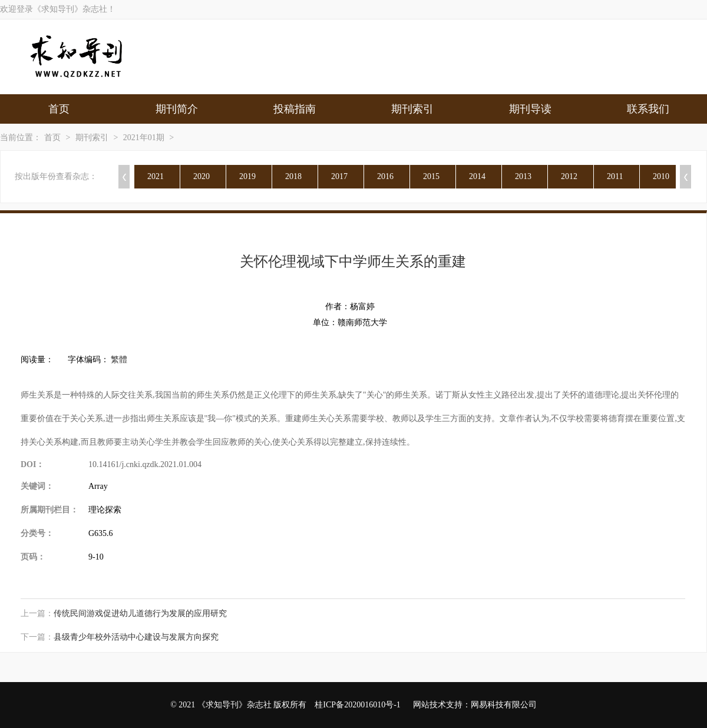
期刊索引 (412, 109)
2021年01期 (144, 138)
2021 (156, 176)
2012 (569, 176)
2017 (339, 176)
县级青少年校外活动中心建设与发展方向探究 (136, 637)
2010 (661, 176)
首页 (59, 109)
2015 (431, 176)
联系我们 (648, 109)
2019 (247, 176)
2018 (293, 176)
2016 (385, 176)
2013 (523, 176)
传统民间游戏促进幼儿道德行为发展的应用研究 (140, 613)
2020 (201, 176)
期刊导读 (530, 109)
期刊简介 (177, 109)
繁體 (119, 360)
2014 (477, 176)
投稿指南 (295, 109)
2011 (615, 176)
